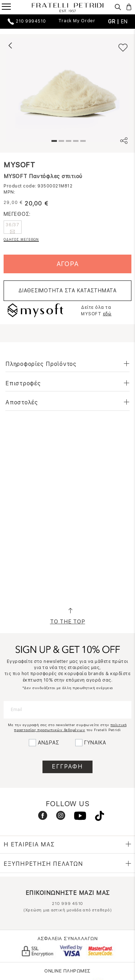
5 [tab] (82, 142)
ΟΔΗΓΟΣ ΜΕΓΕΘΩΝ (21, 239)
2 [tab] (60, 142)
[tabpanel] (67, 90)
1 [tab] (53, 142)
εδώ (107, 314)
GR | (114, 22)
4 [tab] (75, 142)
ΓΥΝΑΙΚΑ (95, 743)
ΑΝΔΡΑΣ (49, 743)
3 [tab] (68, 142)
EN (125, 22)
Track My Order (77, 21)
